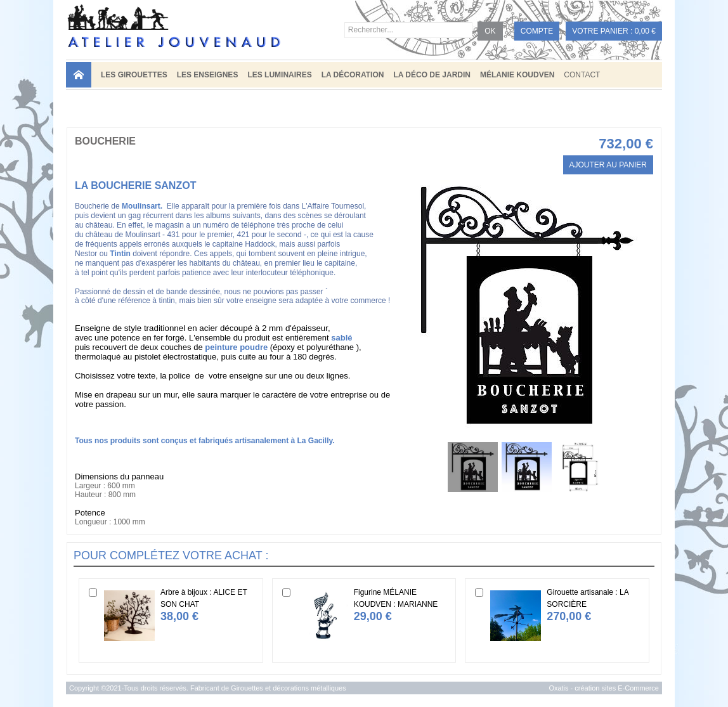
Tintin (120, 254)
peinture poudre (236, 347)
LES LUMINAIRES (279, 75)
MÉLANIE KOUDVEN (517, 75)
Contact (582, 75)
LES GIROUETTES (134, 75)
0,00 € (645, 31)
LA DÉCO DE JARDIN (432, 75)
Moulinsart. (142, 206)
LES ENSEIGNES (208, 75)
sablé (341, 338)
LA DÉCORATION (353, 75)
